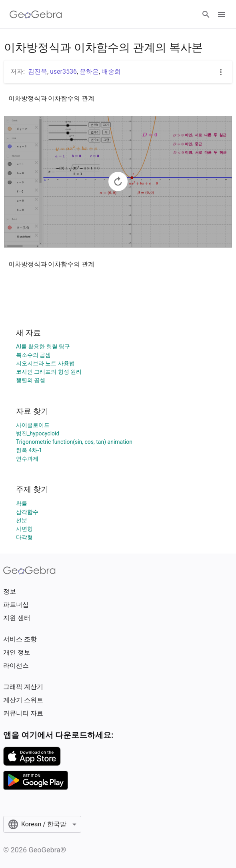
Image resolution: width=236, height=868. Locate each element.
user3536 (63, 71)
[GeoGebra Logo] (36, 14)
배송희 (111, 71)
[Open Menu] (222, 14)
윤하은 (89, 71)
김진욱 (38, 71)
